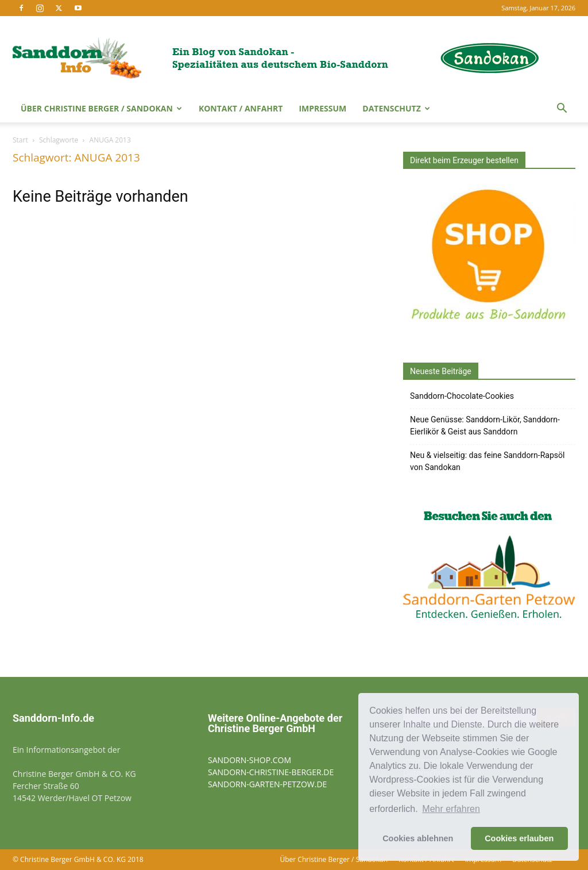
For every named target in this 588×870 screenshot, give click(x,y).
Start (20, 140)
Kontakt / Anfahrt (241, 108)
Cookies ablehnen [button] (418, 838)
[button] (562, 109)
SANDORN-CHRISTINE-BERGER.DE (271, 772)
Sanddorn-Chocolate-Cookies (462, 396)
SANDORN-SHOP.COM (249, 760)
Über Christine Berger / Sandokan (101, 108)
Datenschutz (396, 108)
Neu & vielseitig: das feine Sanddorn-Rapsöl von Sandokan (487, 461)
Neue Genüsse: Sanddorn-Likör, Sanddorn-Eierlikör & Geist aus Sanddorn (485, 426)
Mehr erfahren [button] (451, 809)
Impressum (322, 108)
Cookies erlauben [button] (519, 838)
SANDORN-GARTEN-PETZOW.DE (267, 784)
